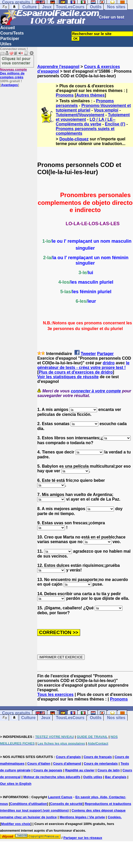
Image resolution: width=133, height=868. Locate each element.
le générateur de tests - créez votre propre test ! (83, 365)
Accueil (8, 28)
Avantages (9, 85)
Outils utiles (93, 777)
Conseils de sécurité (66, 804)
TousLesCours (70, 7)
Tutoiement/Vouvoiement (80, 115)
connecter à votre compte (96, 391)
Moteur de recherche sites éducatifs (52, 777)
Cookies (114, 817)
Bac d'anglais (116, 777)
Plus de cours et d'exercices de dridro (76, 372)
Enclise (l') (115, 124)
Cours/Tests (12, 33)
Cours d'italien (39, 764)
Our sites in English (16, 784)
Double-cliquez (74, 139)
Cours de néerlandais (101, 764)
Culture (30, 7)
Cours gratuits (16, 713)
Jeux (47, 7)
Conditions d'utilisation (28, 804)
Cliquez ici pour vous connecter (16, 61)
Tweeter (88, 354)
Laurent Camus (60, 797)
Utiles (6, 44)
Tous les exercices (55, 694)
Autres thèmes (90, 95)
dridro (109, 363)
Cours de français (98, 757)
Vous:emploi (106, 110)
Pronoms (65, 95)
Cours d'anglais (68, 757)
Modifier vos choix (16, 824)
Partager (105, 354)
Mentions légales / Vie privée (82, 817)
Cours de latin (108, 770)
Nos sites (116, 7)
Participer (10, 39)
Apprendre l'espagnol (58, 67)
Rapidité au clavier (80, 770)
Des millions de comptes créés (13, 73)
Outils (96, 7)
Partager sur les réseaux (83, 838)
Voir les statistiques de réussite (68, 377)
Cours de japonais (48, 770)
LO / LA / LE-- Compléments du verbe (85, 122)
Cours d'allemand (67, 764)
